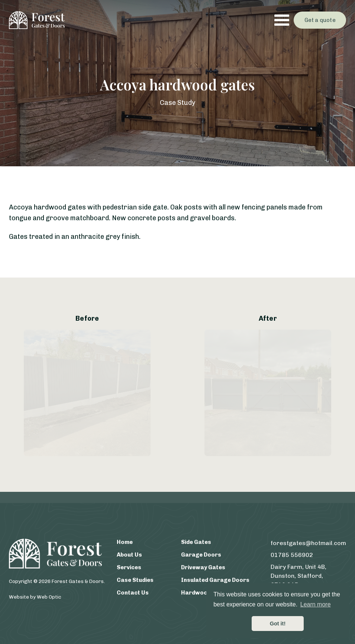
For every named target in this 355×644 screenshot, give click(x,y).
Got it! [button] (278, 624)
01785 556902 (292, 555)
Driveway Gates (203, 567)
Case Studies (135, 580)
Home (125, 542)
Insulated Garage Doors (215, 580)
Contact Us (133, 593)
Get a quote (320, 20)
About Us (129, 555)
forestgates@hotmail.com (308, 543)
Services (129, 567)
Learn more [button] (316, 604)
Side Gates (196, 542)
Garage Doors (201, 555)
